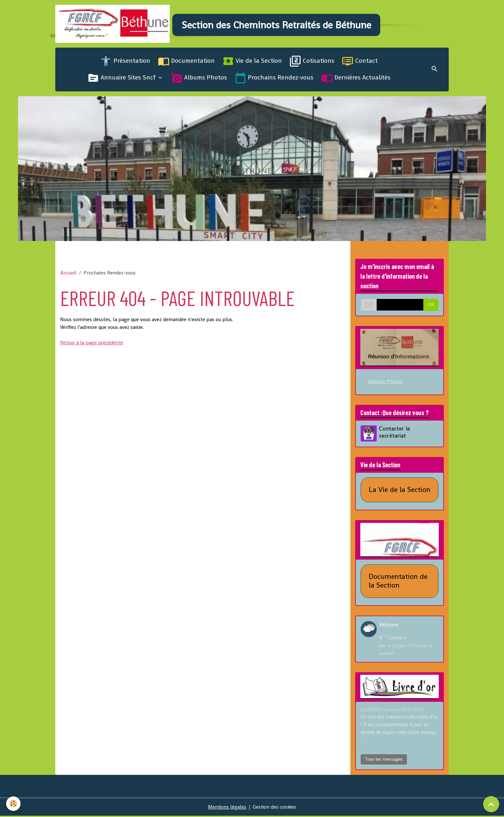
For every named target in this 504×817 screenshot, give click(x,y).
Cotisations (312, 62)
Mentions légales (227, 808)
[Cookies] (14, 804)
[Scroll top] (491, 804)
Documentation (186, 62)
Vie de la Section (252, 62)
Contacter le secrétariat (395, 434)
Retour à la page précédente (92, 344)
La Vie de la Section (400, 491)
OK (431, 306)
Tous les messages (384, 760)
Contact (360, 62)
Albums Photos (199, 79)
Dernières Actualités (356, 79)
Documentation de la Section (398, 582)
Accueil (68, 274)
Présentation (125, 62)
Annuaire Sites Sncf (122, 79)
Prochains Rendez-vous (274, 79)
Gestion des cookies (275, 808)
